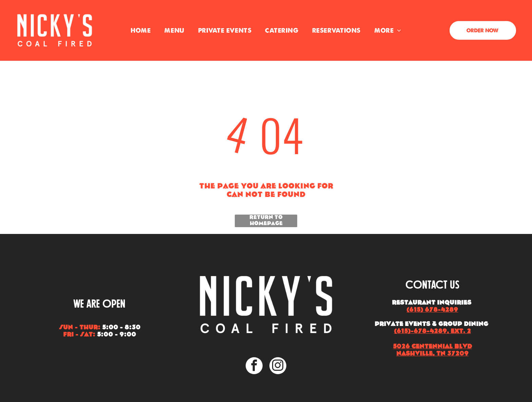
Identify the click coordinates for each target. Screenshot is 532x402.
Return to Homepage (266, 221)
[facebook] (254, 367)
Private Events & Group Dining (431, 324)
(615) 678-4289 (432, 310)
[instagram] (278, 367)
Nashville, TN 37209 (432, 354)
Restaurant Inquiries (432, 303)
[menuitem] (141, 31)
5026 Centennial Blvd (432, 347)
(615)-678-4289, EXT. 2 (432, 332)
